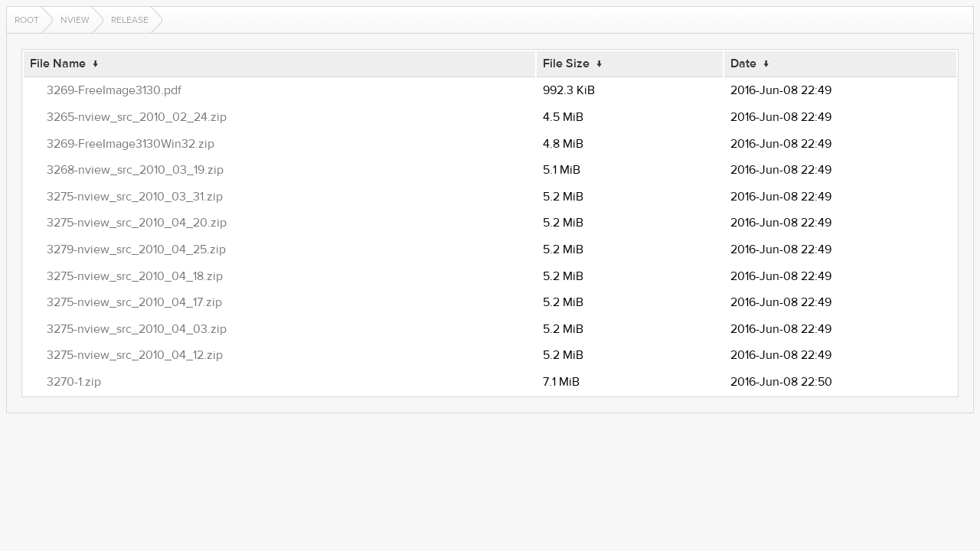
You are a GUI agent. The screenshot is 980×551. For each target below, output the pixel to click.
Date (743, 64)
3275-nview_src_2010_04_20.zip (137, 223)
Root (27, 20)
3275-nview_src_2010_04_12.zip (135, 355)
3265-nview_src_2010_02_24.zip (137, 117)
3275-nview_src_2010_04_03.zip (137, 329)
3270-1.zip (74, 382)
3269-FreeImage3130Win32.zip (131, 144)
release (130, 20)
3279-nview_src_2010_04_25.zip (136, 249)
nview (75, 20)
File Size (566, 64)
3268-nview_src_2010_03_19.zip (135, 170)
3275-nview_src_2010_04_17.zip (134, 302)
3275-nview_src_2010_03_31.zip (135, 197)
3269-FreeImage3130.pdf (114, 90)
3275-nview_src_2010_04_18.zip (135, 276)
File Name (58, 64)
